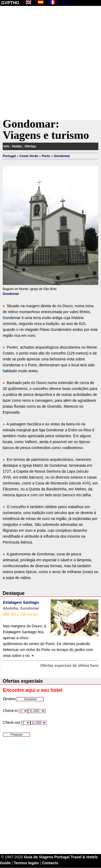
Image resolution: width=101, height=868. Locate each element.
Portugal (9, 156)
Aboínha (11, 608)
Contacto (50, 863)
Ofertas (30, 146)
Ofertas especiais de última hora (69, 666)
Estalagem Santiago (21, 602)
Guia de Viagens (39, 857)
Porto (46, 156)
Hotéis (17, 146)
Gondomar (62, 156)
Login (62, 3)
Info (6, 146)
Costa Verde (29, 156)
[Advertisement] (50, 63)
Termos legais (26, 863)
